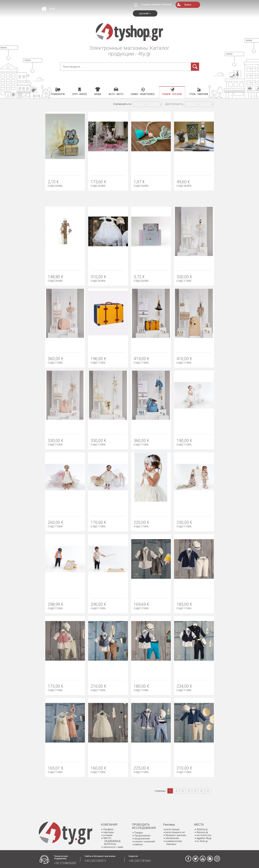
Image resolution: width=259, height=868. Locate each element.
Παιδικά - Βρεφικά (172, 92)
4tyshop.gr (202, 829)
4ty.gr (52, 9)
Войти (188, 5)
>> (208, 791)
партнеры (109, 832)
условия (108, 835)
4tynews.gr (202, 832)
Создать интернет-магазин (156, 4)
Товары (139, 833)
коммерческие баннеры (174, 843)
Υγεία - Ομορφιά (199, 92)
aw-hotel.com (204, 835)
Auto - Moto (116, 92)
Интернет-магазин (176, 835)
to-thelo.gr (202, 841)
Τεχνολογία (58, 92)
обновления (172, 838)
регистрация (172, 829)
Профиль (108, 829)
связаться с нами (113, 847)
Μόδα (98, 91)
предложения (142, 839)
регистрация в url (175, 832)
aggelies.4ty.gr (204, 838)
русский (145, 13)
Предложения (142, 836)
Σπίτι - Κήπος (80, 92)
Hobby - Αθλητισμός (143, 92)
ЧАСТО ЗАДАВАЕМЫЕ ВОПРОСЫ (112, 841)
